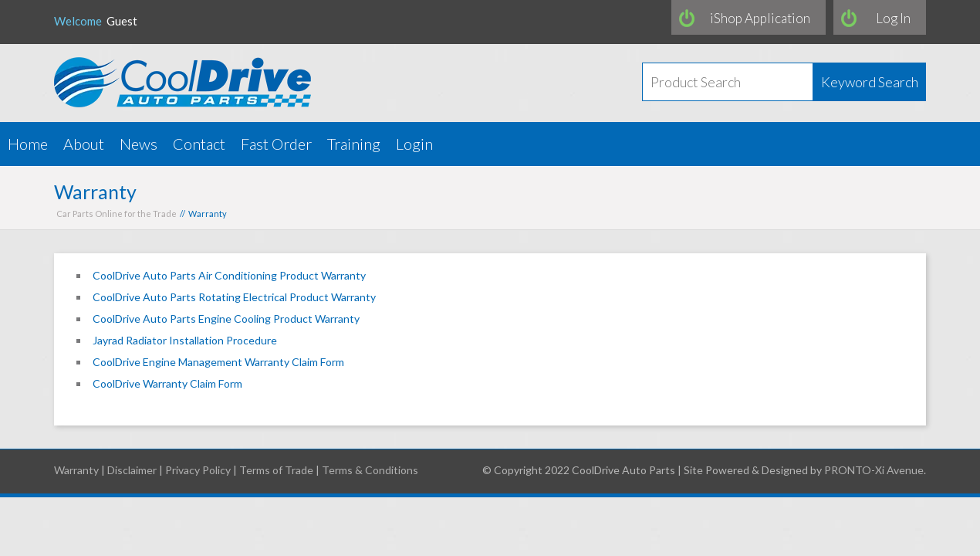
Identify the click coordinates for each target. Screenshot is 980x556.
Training (354, 144)
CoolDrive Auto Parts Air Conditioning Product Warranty (229, 275)
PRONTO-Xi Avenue (874, 470)
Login (414, 144)
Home (28, 144)
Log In (893, 18)
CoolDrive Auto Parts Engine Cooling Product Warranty (226, 319)
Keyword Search (870, 82)
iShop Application (760, 18)
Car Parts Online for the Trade (117, 214)
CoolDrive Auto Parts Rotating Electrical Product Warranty (234, 297)
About (84, 144)
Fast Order (276, 144)
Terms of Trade (276, 470)
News (139, 144)
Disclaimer (132, 470)
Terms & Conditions (370, 470)
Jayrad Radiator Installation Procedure (185, 340)
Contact (199, 144)
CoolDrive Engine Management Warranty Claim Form (218, 362)
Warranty (76, 470)
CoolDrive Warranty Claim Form (167, 383)
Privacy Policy (198, 470)
